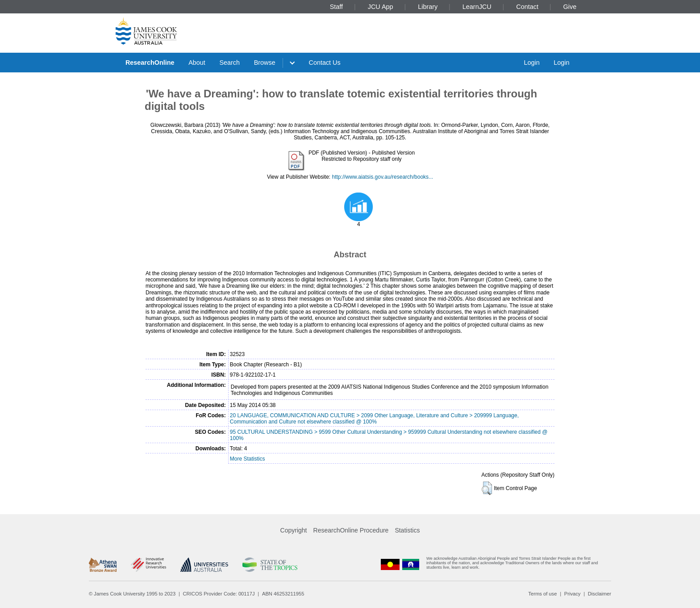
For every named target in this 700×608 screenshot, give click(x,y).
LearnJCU (477, 7)
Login (531, 63)
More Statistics (248, 459)
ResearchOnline (150, 63)
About (197, 63)
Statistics (407, 530)
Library (428, 7)
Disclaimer (600, 594)
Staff (336, 7)
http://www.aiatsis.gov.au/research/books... (383, 177)
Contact (527, 7)
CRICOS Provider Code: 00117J (219, 594)
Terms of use (542, 594)
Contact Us (325, 63)
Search (229, 63)
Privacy (573, 594)
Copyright (294, 530)
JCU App (381, 7)
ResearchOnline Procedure (351, 530)
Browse (265, 63)
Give (570, 7)
